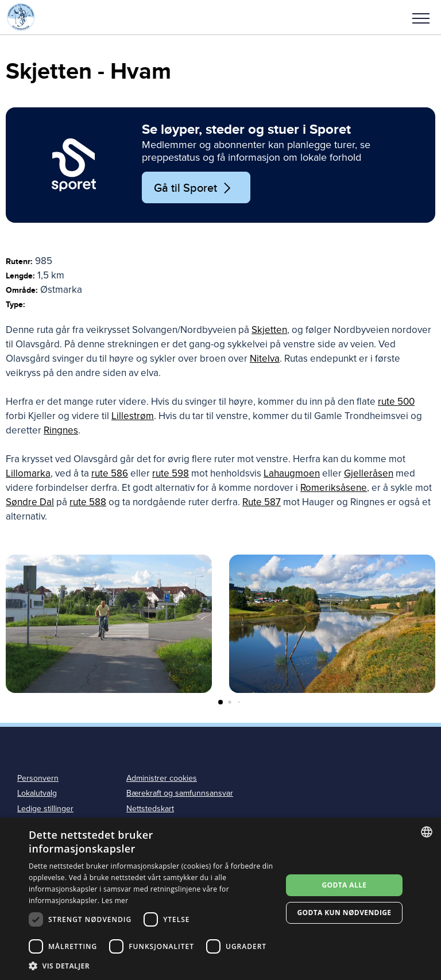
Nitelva (265, 359)
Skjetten (269, 330)
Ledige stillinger (45, 809)
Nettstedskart (150, 809)
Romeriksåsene (334, 488)
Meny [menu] (421, 18)
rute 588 (88, 502)
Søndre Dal (30, 502)
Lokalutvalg (37, 793)
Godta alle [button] (344, 885)
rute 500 (396, 402)
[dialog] (220, 899)
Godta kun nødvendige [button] (344, 913)
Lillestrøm (133, 416)
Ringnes (61, 430)
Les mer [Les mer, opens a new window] (115, 900)
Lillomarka (28, 473)
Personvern (38, 778)
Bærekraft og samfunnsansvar (180, 793)
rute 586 (110, 473)
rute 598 (171, 473)
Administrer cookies (162, 778)
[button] (421, 17)
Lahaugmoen (292, 473)
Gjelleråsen (369, 473)
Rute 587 (262, 502)
